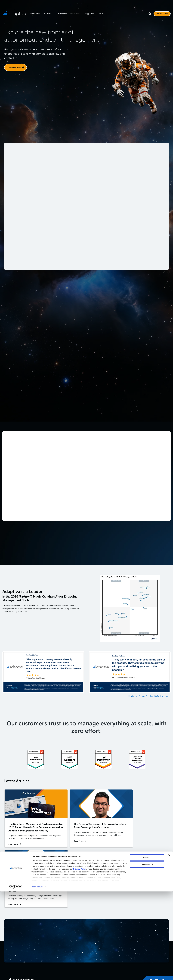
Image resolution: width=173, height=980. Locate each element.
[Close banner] (169, 944)
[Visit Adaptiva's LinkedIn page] (149, 921)
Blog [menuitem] (148, 938)
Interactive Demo (14, 67)
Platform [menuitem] (34, 14)
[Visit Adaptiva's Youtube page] (155, 921)
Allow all (147, 946)
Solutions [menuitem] (61, 14)
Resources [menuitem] (75, 14)
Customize (147, 953)
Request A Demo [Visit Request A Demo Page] (161, 14)
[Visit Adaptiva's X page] (162, 921)
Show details (37, 975)
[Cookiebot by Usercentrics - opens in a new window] (16, 975)
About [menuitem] (100, 14)
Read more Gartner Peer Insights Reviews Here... (150, 696)
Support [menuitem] (88, 14)
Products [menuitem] (47, 14)
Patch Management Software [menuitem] (126, 939)
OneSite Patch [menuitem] (96, 938)
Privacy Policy (80, 957)
